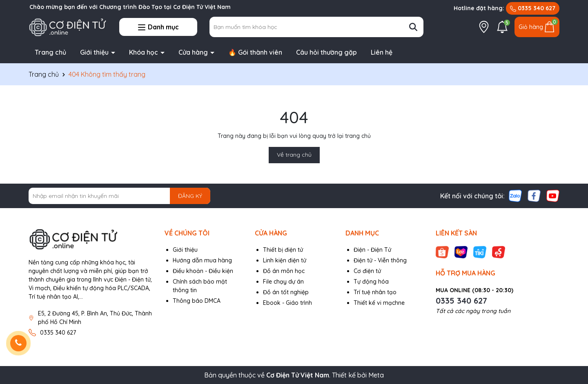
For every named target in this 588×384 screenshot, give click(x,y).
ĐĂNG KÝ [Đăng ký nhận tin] (190, 196)
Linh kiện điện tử (285, 260)
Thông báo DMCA (197, 301)
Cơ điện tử (367, 271)
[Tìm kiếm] (413, 27)
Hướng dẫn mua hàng (202, 260)
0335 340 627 (533, 8)
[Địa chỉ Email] (119, 196)
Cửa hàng (194, 52)
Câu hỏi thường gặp (326, 52)
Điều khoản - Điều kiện (203, 271)
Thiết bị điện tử (283, 250)
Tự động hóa (371, 282)
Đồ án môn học (284, 271)
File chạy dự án (283, 282)
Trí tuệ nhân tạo (375, 292)
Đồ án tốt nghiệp (286, 292)
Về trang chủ (294, 155)
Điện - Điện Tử (372, 250)
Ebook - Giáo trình (287, 303)
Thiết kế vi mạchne (379, 303)
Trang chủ (50, 52)
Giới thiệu (95, 52)
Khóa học (144, 52)
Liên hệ (382, 52)
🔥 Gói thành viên (255, 52)
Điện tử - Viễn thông (380, 260)
